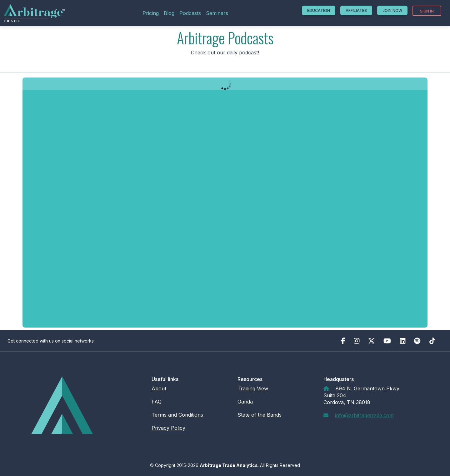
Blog (169, 13)
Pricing (151, 13)
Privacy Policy (168, 428)
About (159, 388)
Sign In (427, 11)
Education (319, 10)
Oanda (245, 402)
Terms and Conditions (177, 415)
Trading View (253, 388)
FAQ (157, 402)
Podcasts (190, 13)
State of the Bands (260, 415)
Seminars (217, 13)
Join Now (392, 10)
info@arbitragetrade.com (364, 415)
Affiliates (356, 10)
